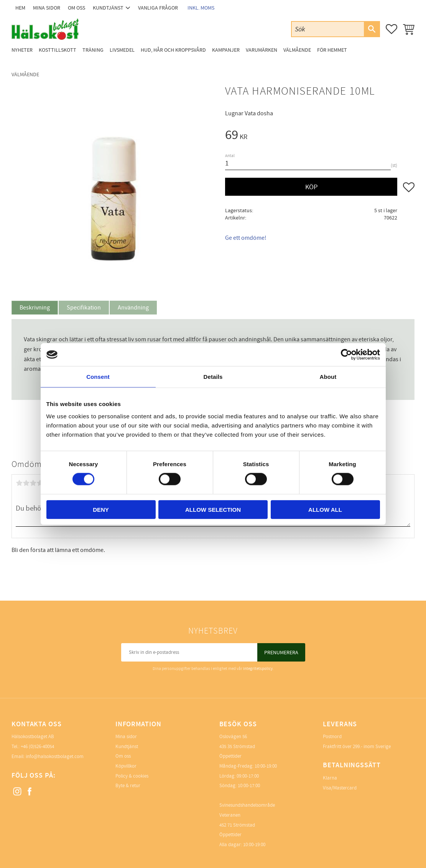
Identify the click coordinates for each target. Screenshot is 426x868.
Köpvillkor (126, 766)
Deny (101, 509)
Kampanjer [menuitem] (226, 50)
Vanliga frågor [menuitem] (158, 8)
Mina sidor (126, 737)
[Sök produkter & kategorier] (328, 29)
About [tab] (328, 377)
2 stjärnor (26, 483)
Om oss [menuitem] (76, 8)
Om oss (123, 756)
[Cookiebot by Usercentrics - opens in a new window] (346, 355)
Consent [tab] (98, 377)
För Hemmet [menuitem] (332, 50)
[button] (391, 29)
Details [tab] (213, 377)
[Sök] (372, 29)
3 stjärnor (33, 483)
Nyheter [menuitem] (22, 50)
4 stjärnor (40, 483)
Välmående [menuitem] (297, 50)
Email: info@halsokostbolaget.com (48, 757)
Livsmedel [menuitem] (122, 50)
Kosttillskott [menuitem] (58, 50)
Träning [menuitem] (93, 50)
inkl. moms (201, 8)
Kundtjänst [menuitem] (108, 8)
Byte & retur (128, 786)
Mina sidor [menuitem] (47, 8)
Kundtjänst (127, 747)
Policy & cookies (132, 776)
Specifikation (84, 308)
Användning (133, 308)
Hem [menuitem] (20, 8)
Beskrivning (35, 308)
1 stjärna (19, 483)
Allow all (325, 509)
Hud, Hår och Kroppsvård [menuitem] (173, 50)
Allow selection (213, 509)
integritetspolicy (258, 669)
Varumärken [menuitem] (262, 50)
